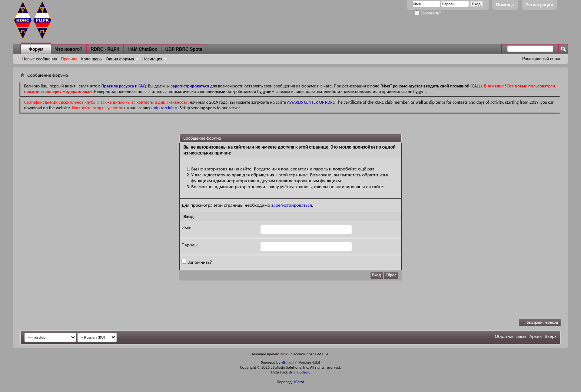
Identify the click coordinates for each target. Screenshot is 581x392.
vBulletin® (290, 363)
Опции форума (120, 59)
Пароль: (190, 245)
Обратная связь (511, 336)
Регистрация (539, 5)
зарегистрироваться (292, 205)
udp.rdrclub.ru (166, 108)
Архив (536, 336)
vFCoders (301, 372)
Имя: (187, 228)
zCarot (299, 382)
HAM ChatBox (142, 49)
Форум (36, 49)
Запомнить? (428, 13)
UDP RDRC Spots (184, 49)
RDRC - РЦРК (105, 49)
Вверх (551, 336)
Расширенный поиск (541, 59)
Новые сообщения (40, 59)
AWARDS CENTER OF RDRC (311, 102)
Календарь (92, 59)
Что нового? (69, 49)
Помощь (505, 5)
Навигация (152, 59)
